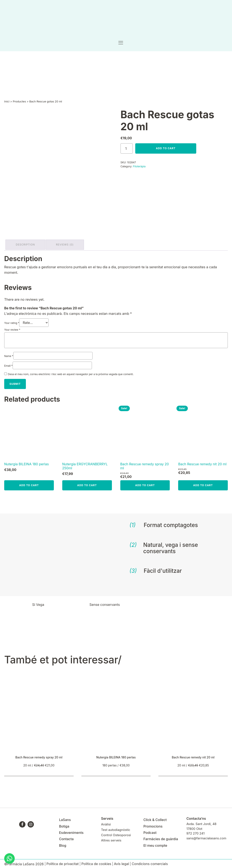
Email (8, 364)
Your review (12, 328)
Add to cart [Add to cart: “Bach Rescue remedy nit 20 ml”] (203, 484)
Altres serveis (111, 839)
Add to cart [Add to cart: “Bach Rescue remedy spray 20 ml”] (145, 484)
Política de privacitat (63, 863)
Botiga (64, 825)
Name (9, 355)
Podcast (150, 831)
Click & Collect (155, 818)
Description (26, 244)
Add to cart (166, 149)
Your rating (12, 322)
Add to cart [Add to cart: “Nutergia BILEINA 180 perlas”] (29, 484)
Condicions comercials (150, 863)
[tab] (26, 244)
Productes (19, 102)
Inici (7, 102)
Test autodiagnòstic (116, 828)
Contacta (66, 838)
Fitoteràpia (139, 167)
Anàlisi (106, 823)
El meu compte (155, 844)
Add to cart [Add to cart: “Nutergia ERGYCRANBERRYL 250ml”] (87, 484)
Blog (63, 844)
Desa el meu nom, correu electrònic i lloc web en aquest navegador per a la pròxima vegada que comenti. (71, 373)
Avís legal (122, 863)
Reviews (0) (67, 244)
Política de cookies (96, 863)
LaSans (65, 818)
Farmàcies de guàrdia (161, 838)
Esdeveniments (71, 831)
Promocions (153, 825)
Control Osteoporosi (116, 834)
